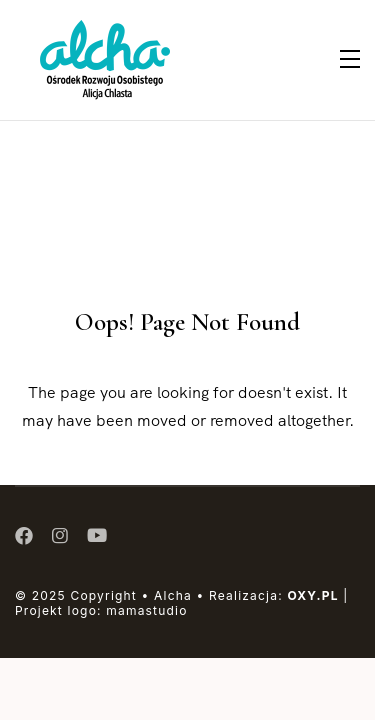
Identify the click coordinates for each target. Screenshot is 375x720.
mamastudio (146, 610)
